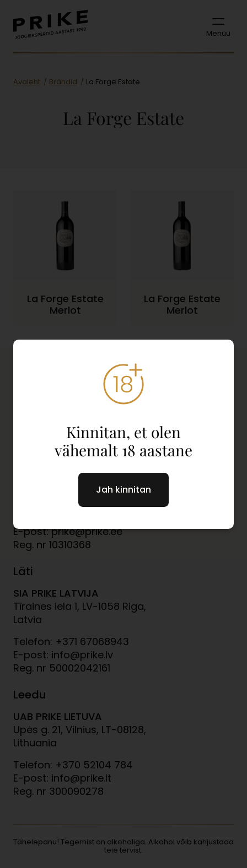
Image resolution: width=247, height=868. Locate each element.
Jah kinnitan (123, 490)
